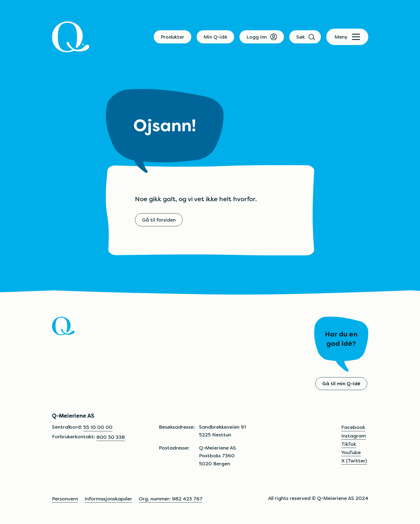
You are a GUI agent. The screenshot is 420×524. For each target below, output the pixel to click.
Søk (305, 37)
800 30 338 (111, 437)
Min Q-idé (215, 37)
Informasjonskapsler (108, 499)
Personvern (65, 499)
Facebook (353, 427)
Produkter (172, 37)
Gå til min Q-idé (341, 383)
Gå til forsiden (159, 220)
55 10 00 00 (98, 427)
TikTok (349, 444)
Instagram (354, 436)
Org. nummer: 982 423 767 (171, 499)
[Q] (71, 37)
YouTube (351, 452)
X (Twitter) (354, 461)
